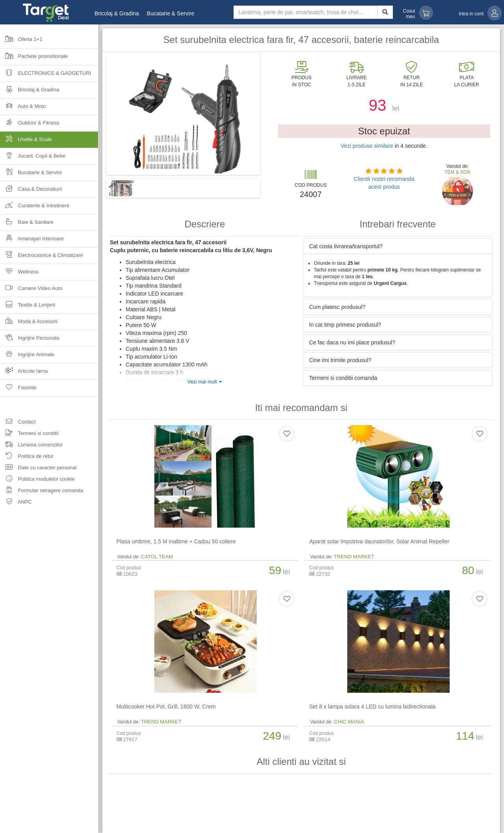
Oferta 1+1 (21, 42)
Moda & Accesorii (29, 324)
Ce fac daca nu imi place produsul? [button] (352, 342)
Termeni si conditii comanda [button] (343, 378)
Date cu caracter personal (38, 469)
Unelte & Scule (49, 142)
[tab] (398, 246)
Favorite (18, 390)
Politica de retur (27, 457)
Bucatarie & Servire (171, 13)
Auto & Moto (23, 109)
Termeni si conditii (29, 434)
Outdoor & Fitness (30, 125)
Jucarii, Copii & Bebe (33, 158)
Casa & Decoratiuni (31, 191)
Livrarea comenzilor (31, 446)
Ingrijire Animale (27, 357)
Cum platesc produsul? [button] (337, 307)
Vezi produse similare (367, 146)
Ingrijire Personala (30, 340)
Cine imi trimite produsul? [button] (340, 360)
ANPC (16, 503)
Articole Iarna (24, 373)
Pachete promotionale (34, 59)
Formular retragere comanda (42, 492)
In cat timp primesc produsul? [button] (345, 325)
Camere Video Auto (31, 291)
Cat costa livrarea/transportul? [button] (346, 246)
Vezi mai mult (205, 382)
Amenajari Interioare (32, 241)
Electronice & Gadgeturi (45, 75)
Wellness (19, 274)
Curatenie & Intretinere (35, 208)
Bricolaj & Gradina (117, 13)
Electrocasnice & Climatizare (42, 258)
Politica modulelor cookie (37, 480)
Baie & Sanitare (27, 224)
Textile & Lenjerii (28, 307)
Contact (18, 423)
